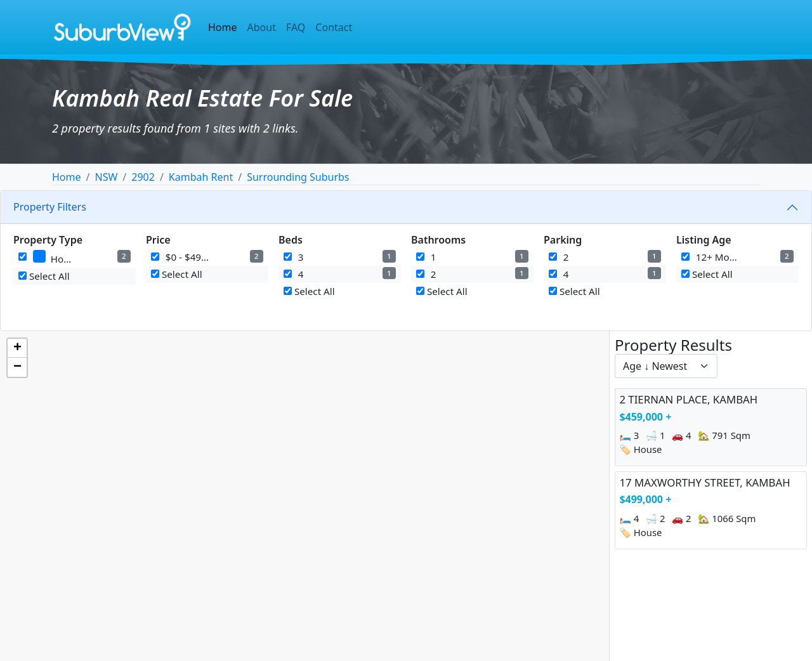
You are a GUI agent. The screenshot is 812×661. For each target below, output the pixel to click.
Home (223, 27)
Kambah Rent (201, 177)
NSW (106, 177)
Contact (334, 27)
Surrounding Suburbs (298, 177)
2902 (143, 177)
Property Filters (50, 207)
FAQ (296, 27)
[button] (17, 348)
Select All (44, 276)
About (262, 27)
